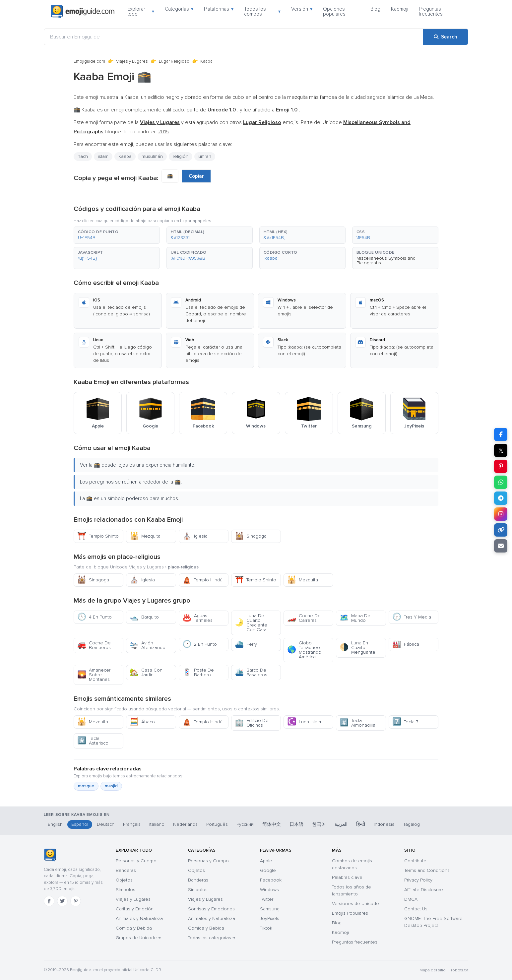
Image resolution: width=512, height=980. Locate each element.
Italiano (157, 824)
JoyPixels (270, 918)
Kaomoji (400, 9)
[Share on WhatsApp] (501, 482)
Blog (375, 9)
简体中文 (272, 824)
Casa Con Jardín (146, 672)
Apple (266, 861)
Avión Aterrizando (148, 645)
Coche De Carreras (304, 618)
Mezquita (145, 536)
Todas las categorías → (212, 938)
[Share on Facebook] (501, 434)
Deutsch (106, 824)
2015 (163, 132)
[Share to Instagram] (501, 514)
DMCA (411, 899)
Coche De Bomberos (94, 645)
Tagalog (412, 824)
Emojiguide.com (89, 61)
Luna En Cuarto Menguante (357, 648)
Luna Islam (304, 722)
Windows (269, 890)
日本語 (296, 824)
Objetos (124, 880)
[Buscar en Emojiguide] (234, 37)
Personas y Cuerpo (136, 861)
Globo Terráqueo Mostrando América (304, 650)
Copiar (196, 176)
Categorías (179, 9)
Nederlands (185, 824)
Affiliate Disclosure (424, 890)
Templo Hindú (202, 580)
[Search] (446, 37)
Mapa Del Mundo (355, 618)
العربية (341, 824)
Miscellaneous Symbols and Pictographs (386, 261)
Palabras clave (347, 877)
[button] (117, 235)
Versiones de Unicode (355, 904)
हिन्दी (361, 824)
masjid (111, 786)
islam (103, 156)
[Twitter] (62, 901)
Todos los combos (262, 11)
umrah (205, 156)
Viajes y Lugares (132, 61)
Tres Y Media (412, 617)
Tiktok (266, 928)
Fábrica (406, 644)
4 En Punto (95, 617)
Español (80, 824)
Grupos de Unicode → (138, 938)
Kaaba (125, 156)
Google (268, 870)
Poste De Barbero (198, 672)
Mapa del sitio (433, 970)
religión (181, 156)
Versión (302, 9)
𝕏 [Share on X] (501, 450)
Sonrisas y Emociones (211, 909)
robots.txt (460, 970)
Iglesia (195, 536)
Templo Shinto (98, 536)
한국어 (319, 824)
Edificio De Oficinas (252, 723)
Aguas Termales (197, 618)
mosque (86, 786)
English (55, 824)
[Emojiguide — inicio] (50, 855)
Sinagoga (251, 536)
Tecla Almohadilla (357, 723)
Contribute (415, 861)
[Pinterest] (76, 901)
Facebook (271, 880)
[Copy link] (501, 530)
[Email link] (501, 546)
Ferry (246, 644)
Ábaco (142, 722)
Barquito (144, 617)
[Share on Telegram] (501, 498)
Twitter (267, 899)
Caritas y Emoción (135, 909)
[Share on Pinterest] (501, 466)
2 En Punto (200, 644)
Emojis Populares (350, 913)
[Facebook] (49, 901)
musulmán (152, 156)
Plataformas (219, 9)
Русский (245, 824)
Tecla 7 (405, 722)
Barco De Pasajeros (251, 672)
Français (132, 824)
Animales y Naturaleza (139, 918)
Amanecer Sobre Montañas (94, 675)
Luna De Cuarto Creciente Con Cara (251, 623)
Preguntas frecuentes (431, 11)
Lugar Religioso (174, 61)
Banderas (126, 870)
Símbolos (126, 890)
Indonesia (384, 824)
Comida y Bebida (134, 928)
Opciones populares (334, 11)
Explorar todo (141, 11)
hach (83, 156)
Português (217, 824)
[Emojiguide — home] (83, 12)
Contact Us (416, 909)
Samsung (270, 909)
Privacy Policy (418, 880)
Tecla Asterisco (93, 741)
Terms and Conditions (427, 870)
